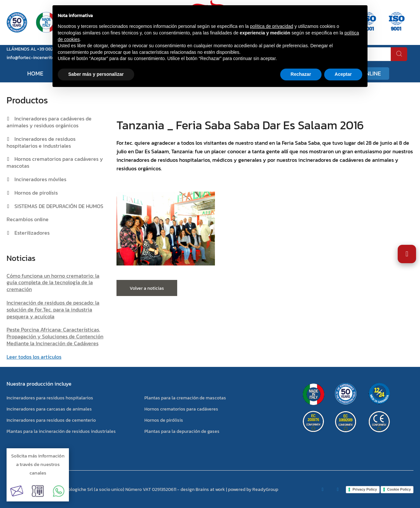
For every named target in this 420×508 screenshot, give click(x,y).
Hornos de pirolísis (36, 193)
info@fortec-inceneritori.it (34, 58)
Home (35, 73)
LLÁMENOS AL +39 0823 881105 (38, 49)
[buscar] (399, 54)
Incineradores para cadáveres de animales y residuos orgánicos (49, 122)
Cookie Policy (399, 489)
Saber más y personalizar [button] (96, 74)
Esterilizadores (32, 233)
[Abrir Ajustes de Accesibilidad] (407, 254)
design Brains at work (203, 489)
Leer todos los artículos (34, 357)
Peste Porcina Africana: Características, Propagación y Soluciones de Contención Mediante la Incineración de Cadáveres (55, 336)
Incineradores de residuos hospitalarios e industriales (41, 142)
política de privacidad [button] (272, 26)
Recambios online (28, 219)
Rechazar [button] (301, 74)
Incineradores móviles (40, 179)
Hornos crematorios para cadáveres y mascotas (55, 162)
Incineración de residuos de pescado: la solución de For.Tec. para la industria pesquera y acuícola (53, 309)
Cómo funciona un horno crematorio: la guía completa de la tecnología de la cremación (53, 283)
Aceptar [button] (343, 74)
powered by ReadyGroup (253, 489)
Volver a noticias (147, 288)
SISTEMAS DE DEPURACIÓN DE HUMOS (59, 206)
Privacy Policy (365, 489)
